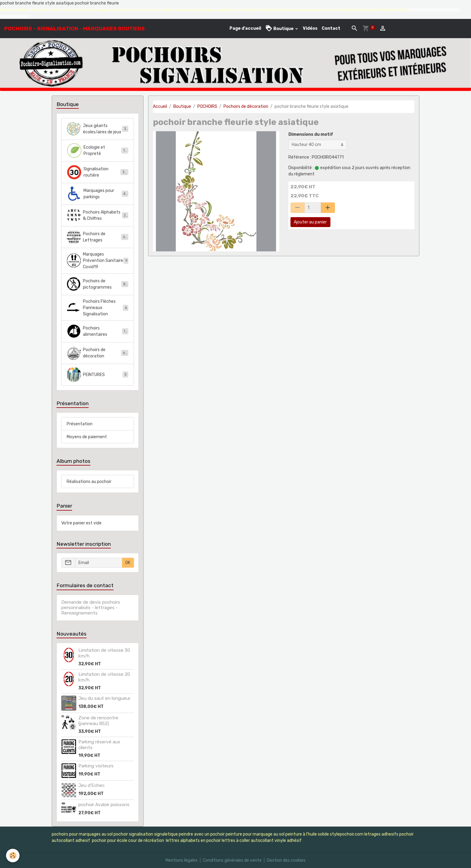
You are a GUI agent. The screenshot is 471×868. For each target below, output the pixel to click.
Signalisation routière (97, 172)
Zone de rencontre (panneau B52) (98, 721)
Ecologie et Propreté (97, 150)
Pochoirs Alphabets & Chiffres (97, 215)
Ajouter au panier (310, 222)
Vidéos (310, 28)
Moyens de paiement (87, 437)
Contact (331, 28)
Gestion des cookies (286, 860)
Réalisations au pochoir (89, 482)
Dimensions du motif (311, 134)
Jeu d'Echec (91, 785)
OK (128, 563)
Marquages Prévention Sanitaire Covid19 (97, 261)
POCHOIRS (207, 106)
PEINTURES (97, 375)
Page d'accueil (245, 28)
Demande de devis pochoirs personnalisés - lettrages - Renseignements (91, 608)
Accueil (160, 106)
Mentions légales (182, 860)
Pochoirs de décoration (246, 106)
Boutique (280, 28)
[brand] (74, 29)
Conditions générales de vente (232, 860)
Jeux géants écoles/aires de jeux (97, 129)
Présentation (80, 424)
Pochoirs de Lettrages (97, 237)
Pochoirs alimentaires (97, 331)
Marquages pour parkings (97, 194)
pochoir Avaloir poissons (104, 805)
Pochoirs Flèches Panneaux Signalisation (98, 308)
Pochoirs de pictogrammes (97, 284)
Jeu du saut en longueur (104, 698)
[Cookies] (13, 856)
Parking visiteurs (96, 766)
